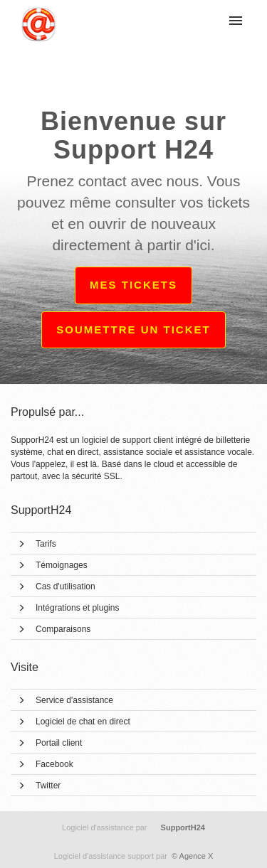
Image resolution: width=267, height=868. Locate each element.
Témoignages (62, 565)
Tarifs (46, 544)
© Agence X (134, 856)
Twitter (48, 786)
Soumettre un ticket (133, 329)
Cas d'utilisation (66, 586)
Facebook (54, 764)
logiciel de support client (129, 440)
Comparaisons (63, 629)
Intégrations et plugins (77, 608)
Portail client (59, 743)
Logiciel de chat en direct (83, 722)
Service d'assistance (74, 700)
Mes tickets (133, 285)
